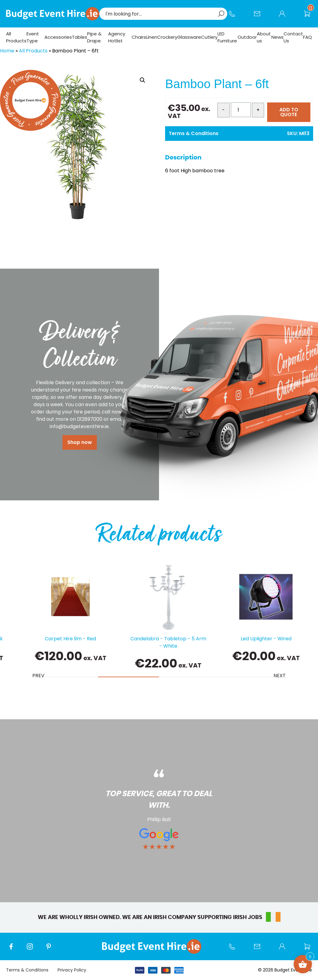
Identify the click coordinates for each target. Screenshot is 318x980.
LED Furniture (227, 37)
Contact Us (260, 17)
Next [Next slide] (280, 676)
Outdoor (247, 37)
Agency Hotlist (117, 37)
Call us (235, 17)
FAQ (307, 37)
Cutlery (209, 37)
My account (285, 17)
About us (264, 37)
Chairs (139, 37)
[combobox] (160, 14)
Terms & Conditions (194, 133)
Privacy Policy (72, 970)
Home (7, 51)
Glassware (189, 37)
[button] (143, 80)
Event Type (33, 37)
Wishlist (310, 17)
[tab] (68, 677)
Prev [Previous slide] (38, 676)
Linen (152, 37)
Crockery (167, 37)
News (277, 37)
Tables (79, 37)
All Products (16, 37)
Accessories (58, 37)
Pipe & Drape (94, 37)
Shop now (80, 442)
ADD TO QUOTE (289, 112)
